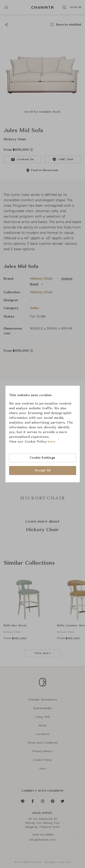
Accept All (43, 470)
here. (52, 442)
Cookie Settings (43, 458)
